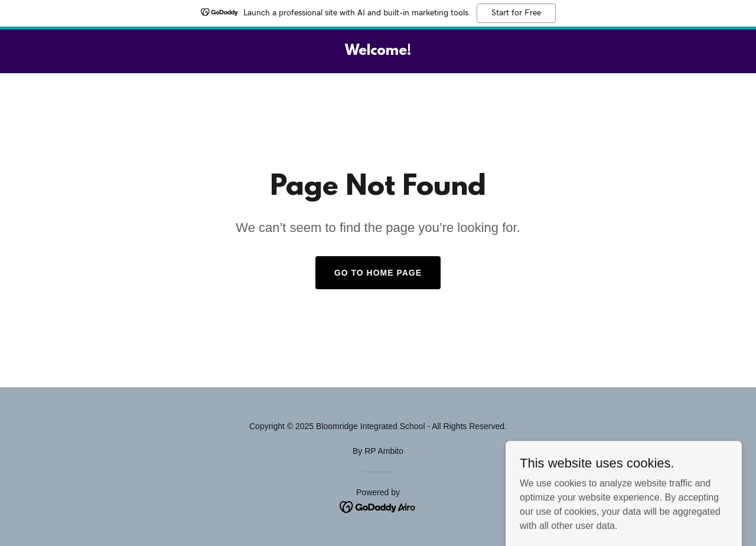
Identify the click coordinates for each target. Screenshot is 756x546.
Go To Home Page (378, 273)
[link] (378, 52)
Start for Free (516, 13)
